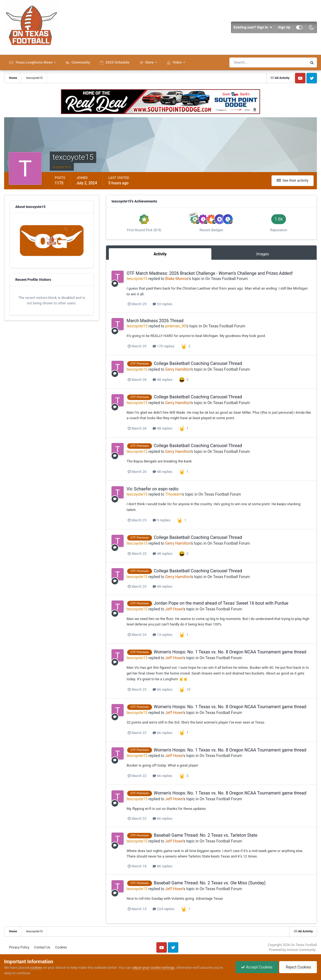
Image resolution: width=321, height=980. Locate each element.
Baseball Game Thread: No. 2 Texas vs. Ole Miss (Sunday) (210, 883)
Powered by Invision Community (292, 950)
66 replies (162, 689)
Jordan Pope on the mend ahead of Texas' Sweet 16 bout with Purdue (221, 603)
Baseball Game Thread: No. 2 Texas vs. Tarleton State (205, 835)
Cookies (61, 947)
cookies (36, 968)
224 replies (164, 909)
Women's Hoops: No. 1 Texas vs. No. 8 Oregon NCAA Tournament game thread (230, 652)
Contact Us (42, 947)
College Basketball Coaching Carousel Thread (198, 363)
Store (149, 62)
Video (177, 62)
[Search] (252, 62)
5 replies (161, 520)
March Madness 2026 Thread (155, 321)
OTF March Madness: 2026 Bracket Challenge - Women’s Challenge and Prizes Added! (210, 273)
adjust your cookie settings (153, 968)
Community (80, 62)
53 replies (162, 304)
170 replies (164, 346)
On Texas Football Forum (227, 279)
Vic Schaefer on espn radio (153, 489)
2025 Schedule (117, 62)
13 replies (162, 635)
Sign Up (284, 27)
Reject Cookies (298, 967)
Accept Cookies (257, 967)
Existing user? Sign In (253, 27)
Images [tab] (262, 254)
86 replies (162, 866)
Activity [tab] (160, 254)
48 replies (162, 380)
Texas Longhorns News (34, 62)
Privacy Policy (19, 947)
